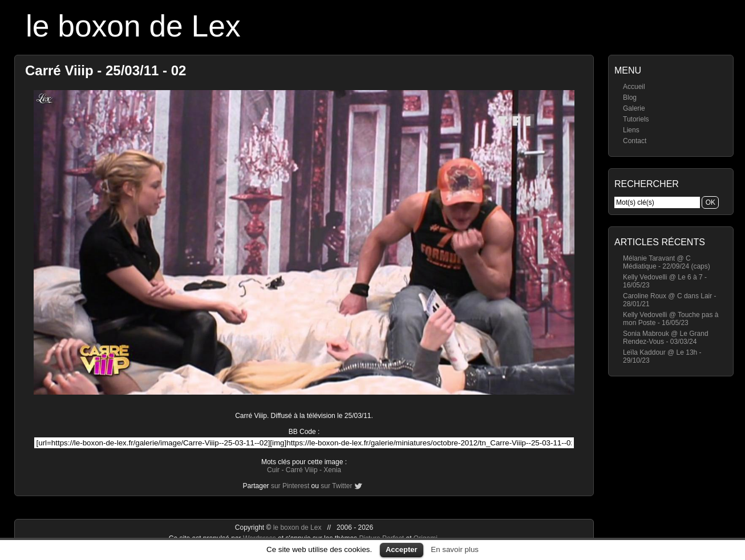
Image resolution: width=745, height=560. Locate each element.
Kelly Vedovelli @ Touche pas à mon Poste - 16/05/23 (671, 319)
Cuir (273, 470)
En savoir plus (455, 549)
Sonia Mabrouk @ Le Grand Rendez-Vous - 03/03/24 (666, 338)
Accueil (634, 87)
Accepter (402, 549)
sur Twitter (336, 486)
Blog (630, 98)
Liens (631, 130)
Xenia (332, 470)
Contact (635, 141)
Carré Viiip (302, 470)
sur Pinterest (290, 486)
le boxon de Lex (133, 26)
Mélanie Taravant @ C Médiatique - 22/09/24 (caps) (667, 262)
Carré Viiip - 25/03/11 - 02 (106, 70)
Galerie (634, 108)
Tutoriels (636, 119)
